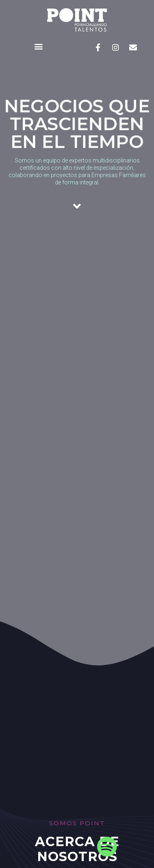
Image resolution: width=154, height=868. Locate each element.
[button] (38, 47)
